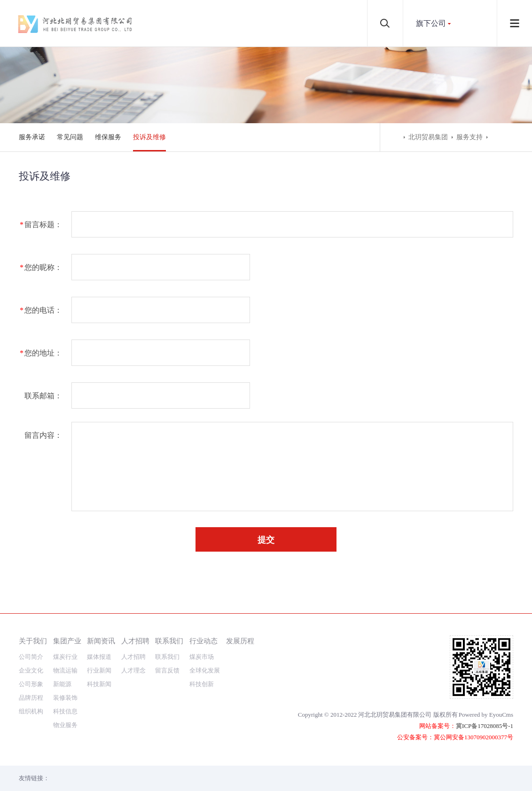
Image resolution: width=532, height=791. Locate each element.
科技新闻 (99, 684)
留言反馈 (167, 670)
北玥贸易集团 (428, 137)
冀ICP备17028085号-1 (485, 726)
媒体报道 (99, 657)
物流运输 (65, 670)
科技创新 (202, 684)
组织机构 (31, 711)
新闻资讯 (101, 641)
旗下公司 (431, 23)
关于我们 (33, 641)
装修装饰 (65, 698)
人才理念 (133, 670)
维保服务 (108, 137)
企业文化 (31, 670)
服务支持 (469, 137)
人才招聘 (135, 641)
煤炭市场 (202, 657)
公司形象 (31, 684)
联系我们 (169, 641)
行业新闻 (99, 670)
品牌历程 (31, 698)
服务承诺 (32, 137)
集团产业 (67, 641)
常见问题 (70, 137)
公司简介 (31, 657)
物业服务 (65, 725)
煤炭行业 (65, 657)
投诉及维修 (149, 137)
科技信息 (65, 711)
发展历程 (240, 641)
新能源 (62, 684)
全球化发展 (205, 670)
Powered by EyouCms (486, 715)
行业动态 (203, 641)
